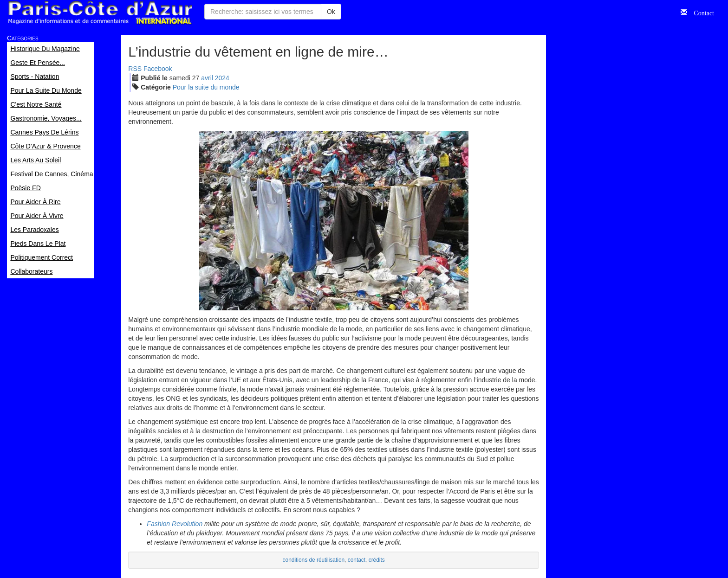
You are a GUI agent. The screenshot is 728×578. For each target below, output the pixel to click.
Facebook (158, 69)
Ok (331, 12)
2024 (222, 78)
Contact (701, 12)
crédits (377, 560)
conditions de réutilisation (314, 560)
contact (357, 560)
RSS (135, 69)
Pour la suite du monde (206, 87)
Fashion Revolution (175, 524)
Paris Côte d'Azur (100, 13)
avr (207, 78)
